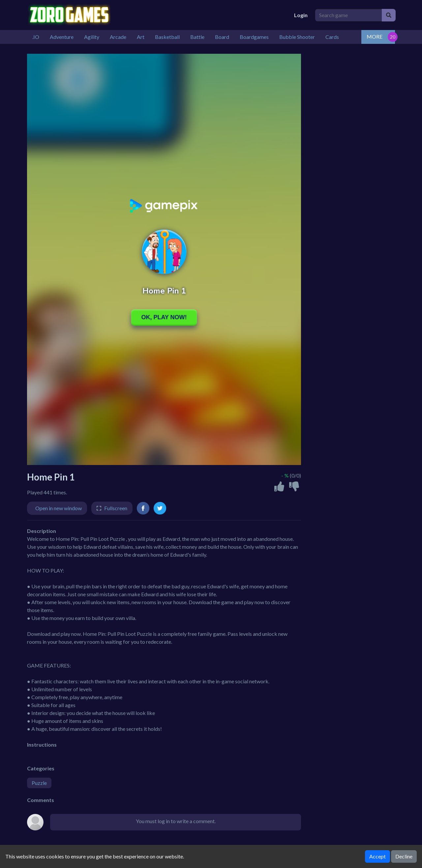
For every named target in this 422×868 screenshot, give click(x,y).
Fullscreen (116, 508)
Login (301, 15)
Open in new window (59, 508)
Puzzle (39, 783)
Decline (404, 856)
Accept (377, 856)
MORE (375, 36)
